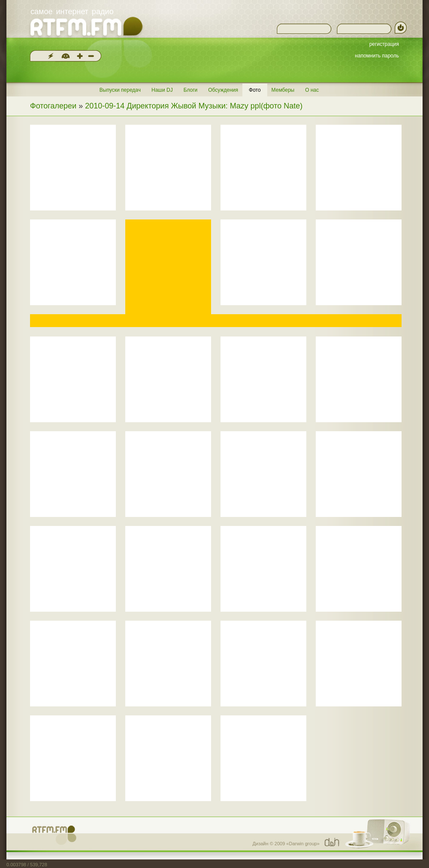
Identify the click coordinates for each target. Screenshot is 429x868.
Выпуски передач (120, 90)
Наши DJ (162, 90)
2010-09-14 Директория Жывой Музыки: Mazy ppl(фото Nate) (194, 106)
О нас (312, 90)
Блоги (191, 90)
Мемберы (283, 90)
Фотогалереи (53, 106)
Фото (255, 90)
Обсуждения (223, 90)
